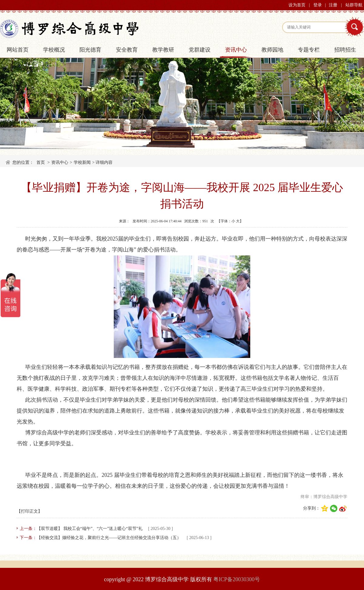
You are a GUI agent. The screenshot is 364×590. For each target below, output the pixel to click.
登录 (318, 5)
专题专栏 (309, 50)
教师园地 (272, 50)
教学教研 (163, 50)
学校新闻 (82, 162)
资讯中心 (236, 50)
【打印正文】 (29, 511)
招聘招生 (345, 50)
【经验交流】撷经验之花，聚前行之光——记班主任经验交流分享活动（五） (109, 538)
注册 (333, 5)
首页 (41, 162)
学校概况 (54, 50)
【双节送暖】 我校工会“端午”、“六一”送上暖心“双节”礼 (90, 529)
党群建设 (200, 50)
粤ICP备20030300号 (237, 579)
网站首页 (18, 50)
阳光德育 (90, 50)
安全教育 (127, 50)
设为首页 (297, 5)
